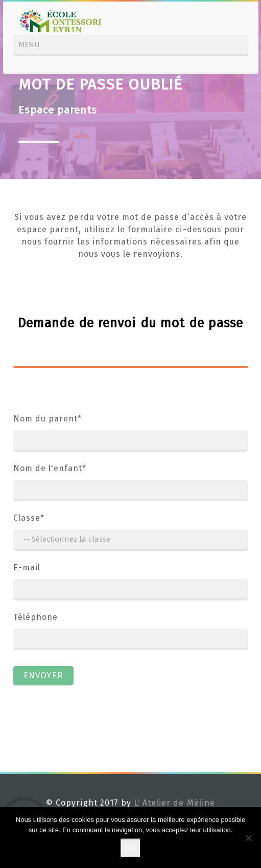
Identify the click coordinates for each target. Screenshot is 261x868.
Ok (130, 848)
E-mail (131, 583)
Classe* (131, 533)
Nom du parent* (131, 434)
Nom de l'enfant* (131, 484)
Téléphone (131, 633)
